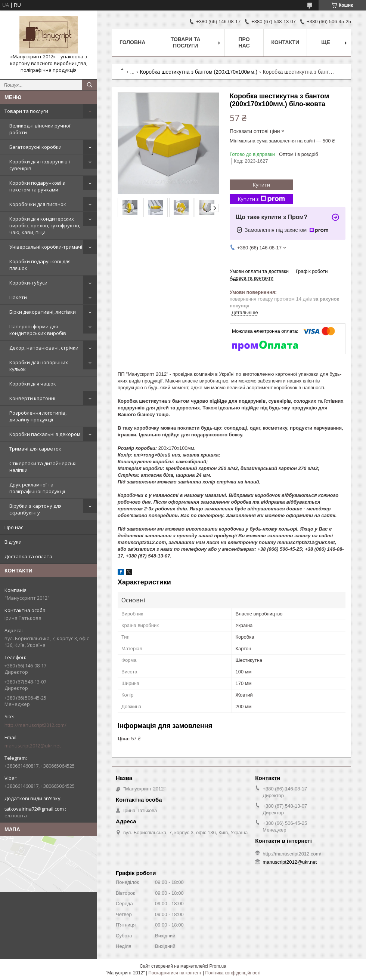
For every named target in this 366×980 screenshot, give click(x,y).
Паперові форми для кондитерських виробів (38, 330)
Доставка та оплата (28, 556)
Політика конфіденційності (233, 973)
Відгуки (13, 542)
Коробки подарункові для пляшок (40, 265)
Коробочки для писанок (38, 204)
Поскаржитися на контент (175, 973)
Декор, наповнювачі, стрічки (44, 348)
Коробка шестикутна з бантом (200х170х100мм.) (199, 72)
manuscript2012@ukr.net (33, 746)
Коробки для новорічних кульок (39, 366)
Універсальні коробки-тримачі (46, 247)
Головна (132, 42)
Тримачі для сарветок (35, 449)
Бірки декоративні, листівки (43, 312)
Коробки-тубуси (28, 283)
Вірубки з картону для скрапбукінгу (35, 509)
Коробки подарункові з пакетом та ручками (37, 186)
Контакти (285, 42)
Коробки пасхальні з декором (45, 434)
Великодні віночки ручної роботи (40, 129)
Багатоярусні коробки (35, 147)
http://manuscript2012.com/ (35, 725)
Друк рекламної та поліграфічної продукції (37, 488)
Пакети (18, 297)
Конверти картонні (32, 398)
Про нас (14, 527)
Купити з (261, 199)
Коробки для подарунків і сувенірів (40, 165)
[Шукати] (90, 85)
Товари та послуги (26, 111)
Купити (261, 185)
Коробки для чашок (33, 384)
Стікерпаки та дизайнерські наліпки (43, 467)
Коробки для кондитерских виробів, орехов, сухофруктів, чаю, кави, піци (45, 225)
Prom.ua (218, 966)
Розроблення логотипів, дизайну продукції (38, 416)
